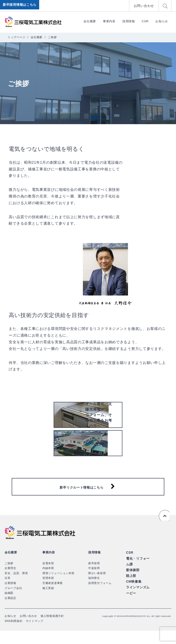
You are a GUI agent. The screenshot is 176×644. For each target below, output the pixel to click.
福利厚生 (94, 592)
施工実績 (48, 601)
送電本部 (48, 577)
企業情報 (10, 596)
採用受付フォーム (100, 596)
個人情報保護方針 (52, 630)
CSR (145, 21)
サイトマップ (35, 634)
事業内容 (109, 21)
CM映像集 (133, 593)
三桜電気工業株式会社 (33, 22)
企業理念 (10, 582)
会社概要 (90, 21)
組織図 (9, 606)
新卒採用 (94, 577)
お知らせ (162, 21)
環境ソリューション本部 (58, 587)
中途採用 (94, 582)
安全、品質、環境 (16, 587)
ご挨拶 (9, 577)
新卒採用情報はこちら (21, 6)
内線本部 (48, 582)
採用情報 (129, 21)
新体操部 (132, 582)
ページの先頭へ (163, 529)
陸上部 (131, 587)
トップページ (16, 37)
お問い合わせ (145, 6)
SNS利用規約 (14, 634)
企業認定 (10, 611)
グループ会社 (13, 601)
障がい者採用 (97, 587)
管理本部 (48, 592)
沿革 (7, 592)
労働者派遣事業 (53, 596)
